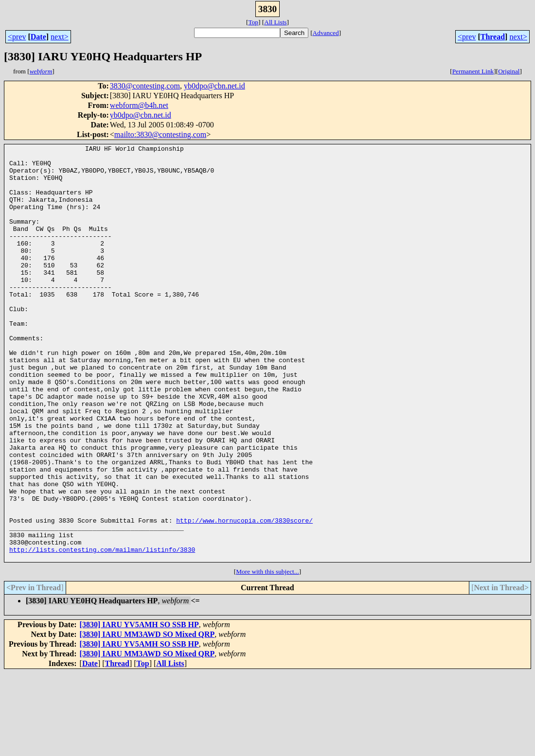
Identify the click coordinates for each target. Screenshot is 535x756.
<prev (17, 37)
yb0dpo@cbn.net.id (214, 86)
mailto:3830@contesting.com (160, 134)
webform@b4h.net (139, 105)
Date (38, 37)
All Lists (275, 22)
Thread (493, 37)
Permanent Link (473, 71)
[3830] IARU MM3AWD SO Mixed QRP (147, 717)
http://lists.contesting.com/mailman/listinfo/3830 (102, 631)
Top (253, 22)
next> (60, 37)
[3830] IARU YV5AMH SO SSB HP (139, 708)
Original (509, 71)
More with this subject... (267, 655)
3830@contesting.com (145, 86)
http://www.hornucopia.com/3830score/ (244, 596)
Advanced (326, 33)
